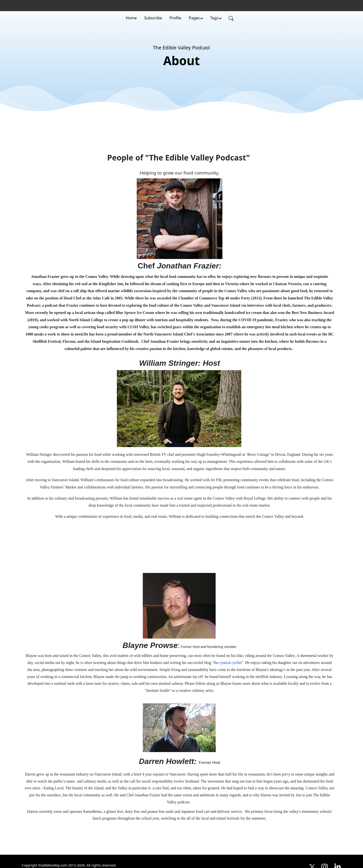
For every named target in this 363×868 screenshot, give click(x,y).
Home (131, 18)
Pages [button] (194, 18)
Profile (175, 18)
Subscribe (153, 18)
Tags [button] (214, 18)
